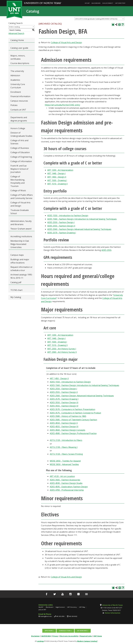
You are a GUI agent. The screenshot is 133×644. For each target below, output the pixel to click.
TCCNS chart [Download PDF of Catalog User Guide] (16, 290)
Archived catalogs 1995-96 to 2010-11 (22, 276)
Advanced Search (16, 33)
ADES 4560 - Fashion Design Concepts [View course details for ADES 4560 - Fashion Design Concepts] (67, 430)
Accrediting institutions (21, 236)
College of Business (20, 148)
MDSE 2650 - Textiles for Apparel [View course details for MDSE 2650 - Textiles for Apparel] (65, 461)
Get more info (82, 631)
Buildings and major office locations (20, 261)
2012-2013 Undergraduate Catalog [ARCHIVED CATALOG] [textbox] (96, 19)
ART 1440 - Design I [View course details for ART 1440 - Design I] (56, 173)
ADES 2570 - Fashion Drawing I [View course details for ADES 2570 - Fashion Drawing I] (62, 233)
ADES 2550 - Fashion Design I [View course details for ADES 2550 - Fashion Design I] (61, 222)
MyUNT (87, 3)
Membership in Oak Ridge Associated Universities (20, 244)
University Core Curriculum (18, 86)
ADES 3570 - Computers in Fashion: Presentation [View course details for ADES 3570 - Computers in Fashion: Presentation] (72, 409)
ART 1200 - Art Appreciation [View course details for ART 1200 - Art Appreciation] (60, 170)
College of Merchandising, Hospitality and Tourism (18, 181)
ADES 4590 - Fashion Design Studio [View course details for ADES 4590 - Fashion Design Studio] (66, 483)
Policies (14, 105)
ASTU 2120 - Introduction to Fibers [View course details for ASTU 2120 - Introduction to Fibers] (66, 440)
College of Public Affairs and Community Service (22, 197)
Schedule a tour (65, 631)
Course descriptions (20, 63)
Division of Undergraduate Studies (21, 134)
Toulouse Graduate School (20, 212)
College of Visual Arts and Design (20, 204)
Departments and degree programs (19, 119)
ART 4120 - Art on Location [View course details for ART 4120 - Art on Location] (62, 476)
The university (17, 71)
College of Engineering (21, 157)
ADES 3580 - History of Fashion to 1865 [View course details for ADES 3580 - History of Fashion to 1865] (68, 416)
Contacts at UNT (18, 110)
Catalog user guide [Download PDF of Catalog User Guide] (19, 48)
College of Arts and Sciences (19, 142)
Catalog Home (17, 40)
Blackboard (96, 3)
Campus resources (19, 101)
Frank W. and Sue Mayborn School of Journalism (19, 169)
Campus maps (17, 255)
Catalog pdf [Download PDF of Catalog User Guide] (16, 282)
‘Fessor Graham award (21, 229)
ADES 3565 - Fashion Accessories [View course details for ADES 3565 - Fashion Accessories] (65, 480)
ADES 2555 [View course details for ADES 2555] (106, 250)
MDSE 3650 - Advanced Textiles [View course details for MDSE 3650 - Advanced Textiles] (64, 464)
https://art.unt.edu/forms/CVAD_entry (62, 105)
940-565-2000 (60, 616)
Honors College (18, 128)
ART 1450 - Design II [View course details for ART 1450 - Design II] (57, 177)
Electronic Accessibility (69, 636)
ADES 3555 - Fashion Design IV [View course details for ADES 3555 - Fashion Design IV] (64, 406)
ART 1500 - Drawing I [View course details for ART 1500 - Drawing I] (57, 180)
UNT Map (82, 607)
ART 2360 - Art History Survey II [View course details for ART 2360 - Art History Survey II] (62, 352)
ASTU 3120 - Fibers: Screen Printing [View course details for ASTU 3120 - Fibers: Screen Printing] (66, 454)
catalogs (40, 641)
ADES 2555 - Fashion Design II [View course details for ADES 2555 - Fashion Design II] (61, 226)
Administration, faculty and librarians (21, 223)
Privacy (55, 636)
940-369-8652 (73, 616)
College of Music (18, 190)
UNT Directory (120, 3)
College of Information (21, 161)
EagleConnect (108, 3)
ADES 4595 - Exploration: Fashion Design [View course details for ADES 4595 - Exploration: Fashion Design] (69, 487)
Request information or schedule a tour (21, 269)
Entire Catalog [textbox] (14, 27)
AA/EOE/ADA (46, 636)
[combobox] (99, 19)
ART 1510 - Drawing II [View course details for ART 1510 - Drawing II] (57, 184)
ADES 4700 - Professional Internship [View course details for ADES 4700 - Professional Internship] (67, 490)
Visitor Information (113, 613)
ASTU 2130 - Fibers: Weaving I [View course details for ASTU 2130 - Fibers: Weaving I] (64, 447)
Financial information (20, 96)
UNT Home (98, 636)
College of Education (20, 152)
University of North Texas (112, 605)
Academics (15, 80)
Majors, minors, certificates (18, 57)
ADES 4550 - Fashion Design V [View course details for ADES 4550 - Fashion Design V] (64, 423)
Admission (15, 75)
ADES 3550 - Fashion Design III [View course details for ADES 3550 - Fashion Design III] (64, 402)
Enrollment (16, 92)
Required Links (86, 636)
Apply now (49, 631)
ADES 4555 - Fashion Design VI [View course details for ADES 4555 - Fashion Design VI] (64, 427)
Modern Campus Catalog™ (88, 641)
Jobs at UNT (42, 610)
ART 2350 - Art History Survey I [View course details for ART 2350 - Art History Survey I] (62, 349)
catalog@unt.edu (46, 616)
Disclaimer (35, 636)
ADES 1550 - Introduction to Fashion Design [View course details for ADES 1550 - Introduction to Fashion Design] (68, 215)
